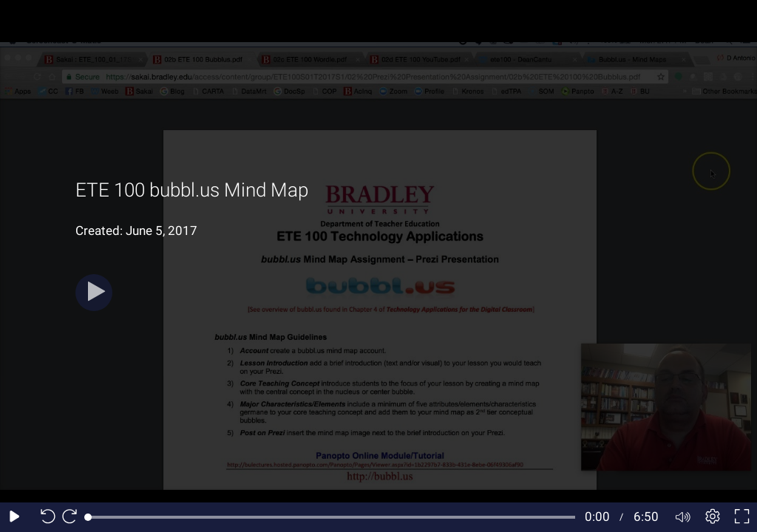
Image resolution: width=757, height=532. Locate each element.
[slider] (332, 517)
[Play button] (94, 293)
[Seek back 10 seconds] (44, 517)
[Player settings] (713, 517)
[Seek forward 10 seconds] (73, 517)
